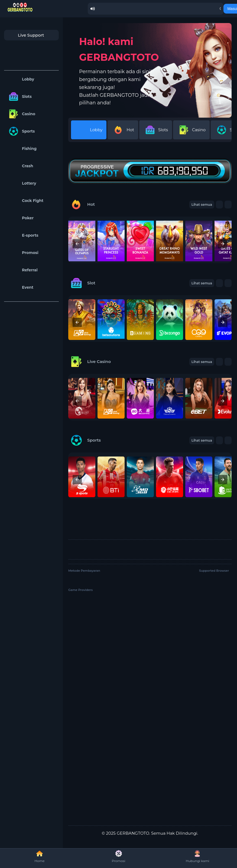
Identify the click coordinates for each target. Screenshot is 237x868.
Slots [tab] (156, 130)
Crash (20, 166)
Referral (22, 270)
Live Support (25, 35)
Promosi (23, 253)
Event (20, 287)
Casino (21, 114)
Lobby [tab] (89, 130)
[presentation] (77, 244)
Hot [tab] (123, 130)
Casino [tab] (191, 130)
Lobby (20, 79)
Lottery (22, 183)
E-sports (23, 235)
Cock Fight (25, 201)
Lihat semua (202, 283)
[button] (219, 283)
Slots (19, 97)
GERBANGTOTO (133, 833)
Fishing (22, 149)
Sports (21, 131)
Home (39, 856)
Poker (20, 218)
